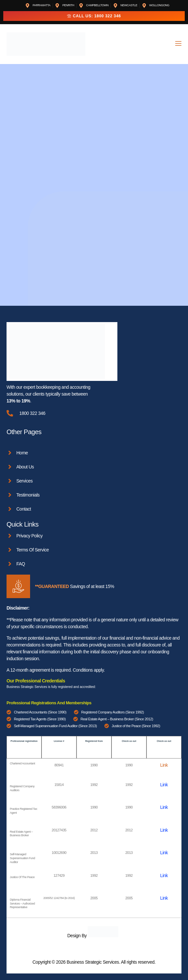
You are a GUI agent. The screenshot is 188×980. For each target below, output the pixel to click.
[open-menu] (178, 44)
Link (164, 765)
